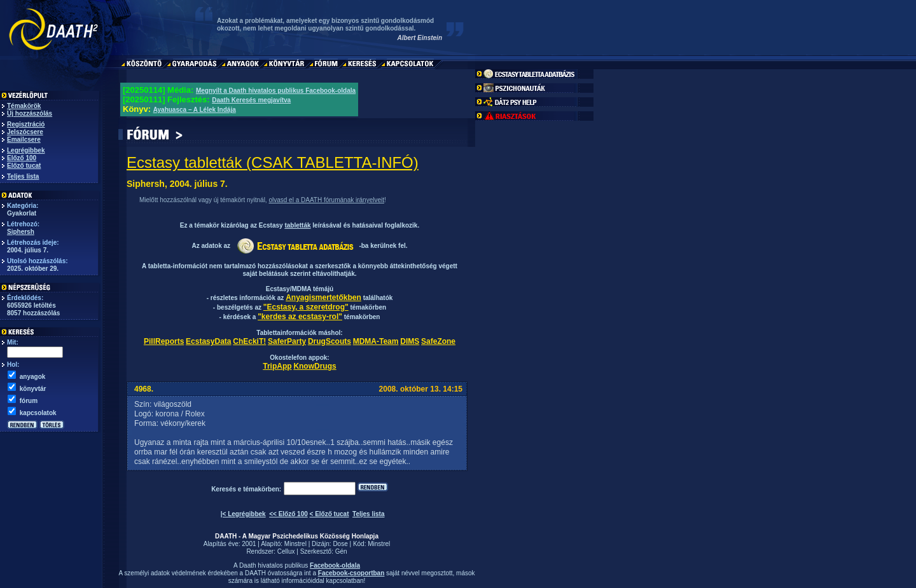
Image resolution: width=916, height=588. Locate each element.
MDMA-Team (376, 341)
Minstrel (295, 544)
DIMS (410, 341)
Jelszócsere (25, 132)
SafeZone (438, 341)
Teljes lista (23, 176)
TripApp (277, 366)
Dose (340, 544)
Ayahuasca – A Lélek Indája (195, 110)
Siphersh (21, 232)
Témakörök (24, 106)
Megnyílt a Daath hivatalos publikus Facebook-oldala (276, 91)
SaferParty (287, 341)
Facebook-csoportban (351, 573)
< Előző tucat (330, 514)
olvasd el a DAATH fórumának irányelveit (326, 200)
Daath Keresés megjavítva (251, 100)
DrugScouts (330, 341)
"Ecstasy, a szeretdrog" (306, 307)
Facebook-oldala (335, 565)
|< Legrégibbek (243, 514)
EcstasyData (208, 341)
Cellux (286, 551)
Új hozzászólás (30, 113)
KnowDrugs (315, 366)
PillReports (164, 341)
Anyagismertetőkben (323, 297)
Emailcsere (24, 140)
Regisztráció (26, 124)
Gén (341, 551)
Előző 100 (22, 158)
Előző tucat (24, 166)
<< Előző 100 (288, 514)
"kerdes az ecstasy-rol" (300, 317)
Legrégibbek (26, 150)
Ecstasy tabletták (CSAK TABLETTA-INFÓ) (273, 162)
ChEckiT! (249, 341)
